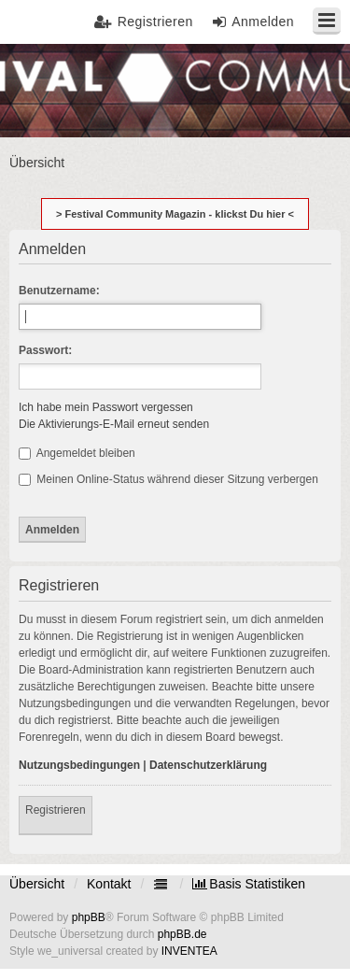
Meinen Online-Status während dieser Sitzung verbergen (168, 479)
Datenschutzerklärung (208, 765)
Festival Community (68, 89)
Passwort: (45, 350)
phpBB (89, 917)
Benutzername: (59, 291)
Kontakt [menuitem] (109, 884)
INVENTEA (189, 951)
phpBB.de (182, 934)
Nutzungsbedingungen (79, 765)
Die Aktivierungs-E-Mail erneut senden (114, 424)
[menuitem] (249, 884)
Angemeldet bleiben (77, 453)
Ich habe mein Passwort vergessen (106, 407)
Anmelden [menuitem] (263, 21)
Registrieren (56, 810)
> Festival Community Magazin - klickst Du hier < (175, 214)
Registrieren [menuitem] (155, 21)
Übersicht (37, 884)
